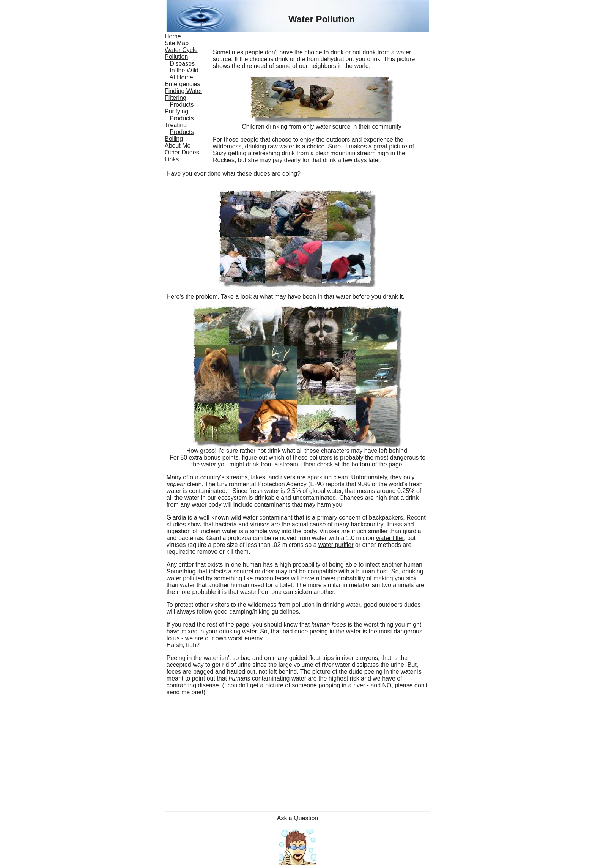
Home (173, 36)
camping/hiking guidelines (264, 612)
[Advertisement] (297, 755)
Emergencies (182, 84)
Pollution (176, 57)
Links (172, 159)
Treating (176, 125)
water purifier (336, 545)
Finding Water (183, 91)
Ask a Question (298, 818)
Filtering (176, 98)
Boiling (174, 139)
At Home (181, 77)
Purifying (176, 111)
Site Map (177, 43)
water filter (390, 538)
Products (182, 105)
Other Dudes (182, 152)
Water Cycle (181, 50)
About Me (178, 146)
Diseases (182, 64)
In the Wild (184, 70)
